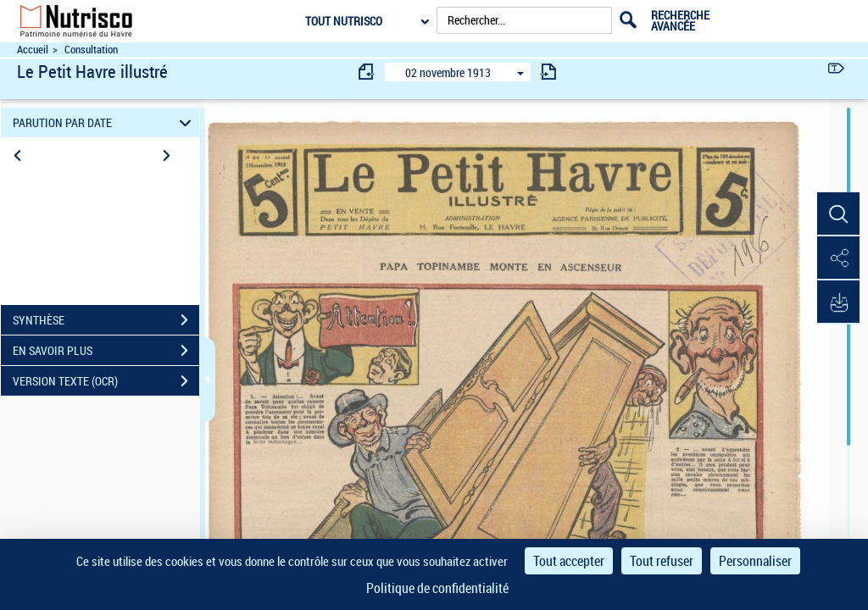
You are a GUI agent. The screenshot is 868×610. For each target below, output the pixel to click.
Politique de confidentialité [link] (437, 588)
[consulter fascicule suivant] (548, 72)
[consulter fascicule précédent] (367, 72)
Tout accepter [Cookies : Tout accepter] (569, 561)
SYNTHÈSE (106, 320)
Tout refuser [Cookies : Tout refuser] (662, 561)
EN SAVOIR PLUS (106, 351)
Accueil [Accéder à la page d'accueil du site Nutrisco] (33, 50)
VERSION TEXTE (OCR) (106, 381)
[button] (838, 214)
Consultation (91, 50)
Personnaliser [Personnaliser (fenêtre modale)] (755, 561)
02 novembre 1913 (448, 72)
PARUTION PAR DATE (105, 122)
